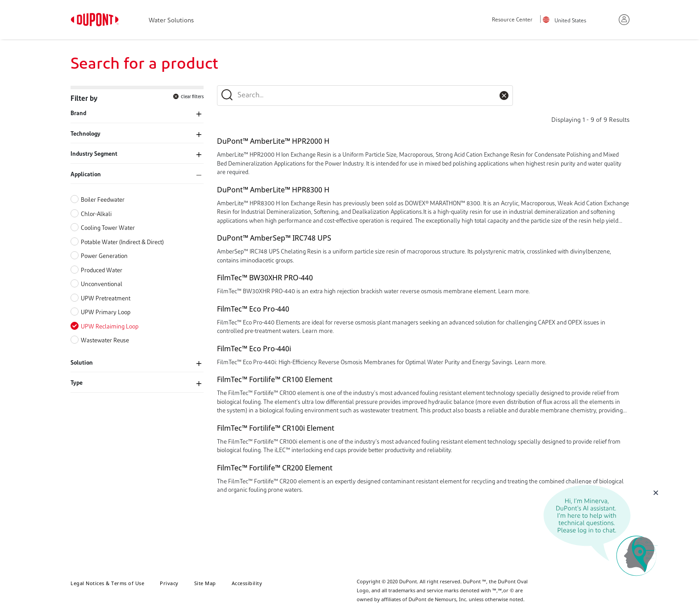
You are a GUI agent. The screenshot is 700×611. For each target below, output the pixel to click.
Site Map (205, 583)
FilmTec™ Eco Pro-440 (253, 309)
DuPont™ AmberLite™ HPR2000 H (273, 141)
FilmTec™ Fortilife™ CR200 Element (275, 468)
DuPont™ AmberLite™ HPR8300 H (273, 190)
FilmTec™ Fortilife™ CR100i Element (276, 428)
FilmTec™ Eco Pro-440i (254, 349)
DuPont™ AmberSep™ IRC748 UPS (274, 238)
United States (570, 21)
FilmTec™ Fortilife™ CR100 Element (275, 379)
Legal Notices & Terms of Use (107, 583)
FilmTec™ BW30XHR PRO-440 (265, 278)
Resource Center (512, 20)
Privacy (169, 583)
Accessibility (247, 583)
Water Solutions (171, 21)
